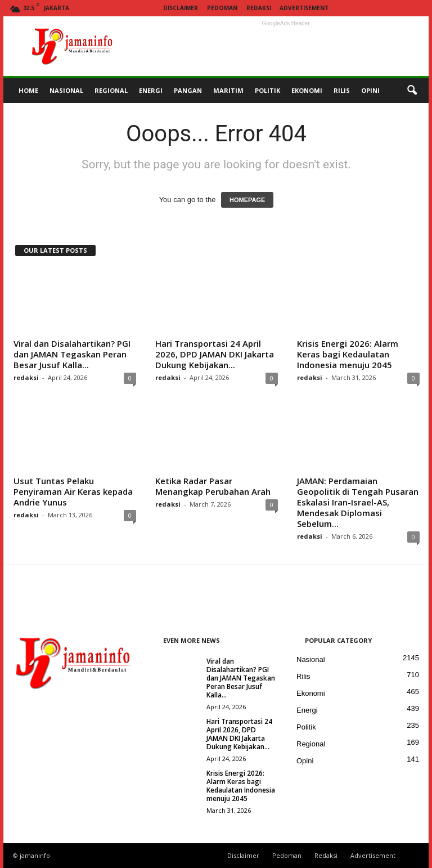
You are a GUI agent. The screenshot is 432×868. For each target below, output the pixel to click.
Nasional (311, 659)
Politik (306, 727)
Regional (311, 744)
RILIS (342, 90)
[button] (412, 91)
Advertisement (304, 8)
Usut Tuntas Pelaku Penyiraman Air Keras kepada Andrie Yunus (73, 491)
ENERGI (151, 90)
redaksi (26, 377)
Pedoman (222, 8)
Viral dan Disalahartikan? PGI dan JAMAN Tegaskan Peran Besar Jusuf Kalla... (72, 354)
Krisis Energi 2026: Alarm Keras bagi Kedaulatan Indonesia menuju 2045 (348, 354)
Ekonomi (311, 693)
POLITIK (267, 90)
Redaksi (259, 8)
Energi (307, 710)
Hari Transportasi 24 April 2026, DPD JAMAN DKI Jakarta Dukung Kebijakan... (215, 354)
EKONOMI (307, 90)
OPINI (370, 90)
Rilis (303, 676)
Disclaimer (181, 8)
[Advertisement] (286, 46)
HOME (28, 90)
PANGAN (188, 90)
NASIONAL (66, 90)
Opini (305, 761)
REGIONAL (111, 90)
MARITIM (228, 90)
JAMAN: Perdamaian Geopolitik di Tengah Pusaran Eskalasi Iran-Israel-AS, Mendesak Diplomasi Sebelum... (358, 502)
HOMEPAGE (247, 200)
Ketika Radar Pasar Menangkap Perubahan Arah (213, 486)
